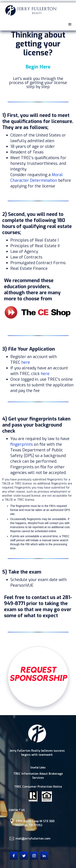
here (26, 362)
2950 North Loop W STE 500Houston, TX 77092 (35, 823)
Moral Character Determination (37, 178)
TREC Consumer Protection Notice (38, 787)
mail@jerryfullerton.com (33, 839)
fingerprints (22, 444)
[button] (70, 24)
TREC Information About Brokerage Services (38, 776)
